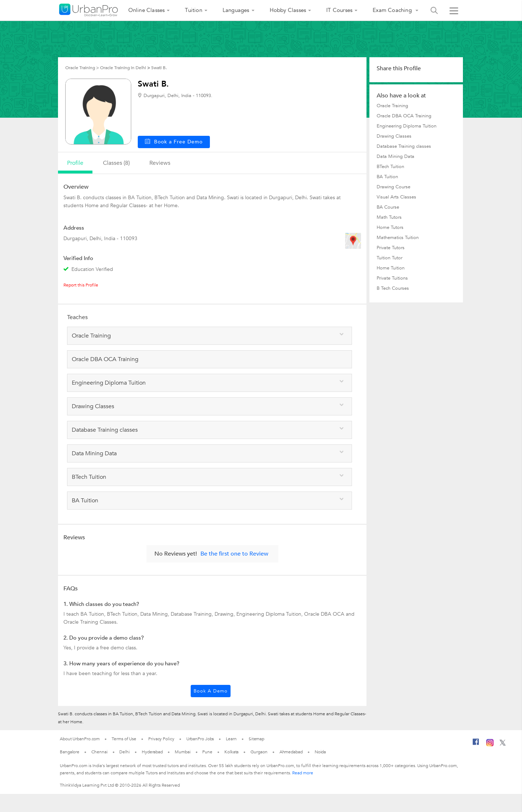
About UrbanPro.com (80, 739)
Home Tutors (390, 227)
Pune (207, 752)
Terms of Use (124, 739)
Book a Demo (211, 691)
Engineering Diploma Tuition (407, 126)
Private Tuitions (392, 278)
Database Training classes (404, 146)
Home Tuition (391, 268)
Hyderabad (152, 752)
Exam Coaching (393, 10)
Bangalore (70, 752)
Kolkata (231, 752)
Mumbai (183, 752)
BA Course (388, 207)
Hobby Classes (288, 10)
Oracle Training (392, 106)
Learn (231, 739)
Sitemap (256, 739)
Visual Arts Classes (396, 197)
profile (75, 163)
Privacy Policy (161, 739)
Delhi (125, 752)
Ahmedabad (291, 752)
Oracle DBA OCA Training (404, 116)
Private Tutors (391, 248)
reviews (160, 163)
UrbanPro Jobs (200, 739)
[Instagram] (490, 745)
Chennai (99, 752)
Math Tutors (389, 217)
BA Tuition (387, 177)
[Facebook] (476, 745)
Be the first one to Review (234, 554)
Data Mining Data (395, 156)
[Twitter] (503, 744)
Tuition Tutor (390, 258)
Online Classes (147, 10)
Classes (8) (116, 163)
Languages (236, 10)
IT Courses (339, 10)
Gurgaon (259, 752)
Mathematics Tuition (398, 238)
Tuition (193, 10)
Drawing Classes (394, 136)
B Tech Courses (393, 288)
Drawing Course (393, 187)
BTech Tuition (390, 167)
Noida (320, 752)
